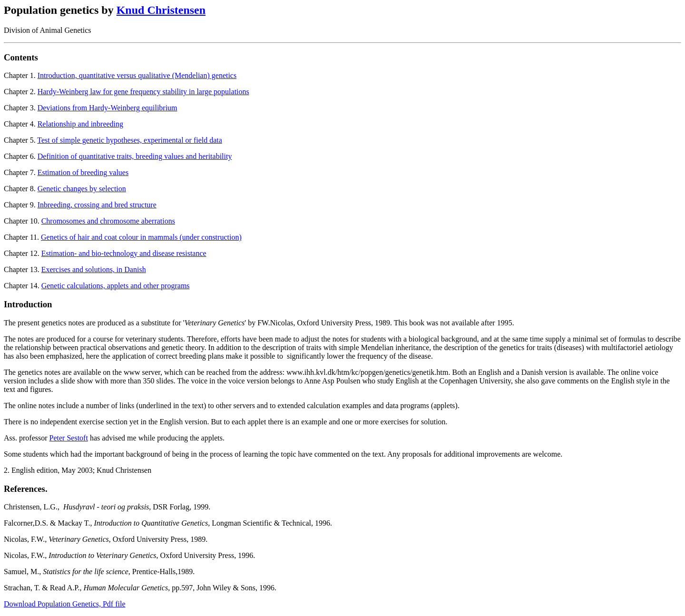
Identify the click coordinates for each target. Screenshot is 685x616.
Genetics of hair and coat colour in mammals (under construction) (141, 237)
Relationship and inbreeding (80, 124)
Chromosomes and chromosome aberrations (108, 221)
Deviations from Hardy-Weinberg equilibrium (108, 108)
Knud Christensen (161, 10)
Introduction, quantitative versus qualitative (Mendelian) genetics (137, 75)
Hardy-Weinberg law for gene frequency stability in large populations (143, 92)
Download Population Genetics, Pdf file (65, 604)
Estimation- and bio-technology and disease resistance (124, 253)
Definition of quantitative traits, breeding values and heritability (135, 156)
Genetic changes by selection (82, 189)
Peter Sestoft (69, 438)
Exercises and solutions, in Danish (94, 269)
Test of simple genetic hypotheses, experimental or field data (130, 140)
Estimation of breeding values (83, 172)
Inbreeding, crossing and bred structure (97, 205)
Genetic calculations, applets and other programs (116, 286)
